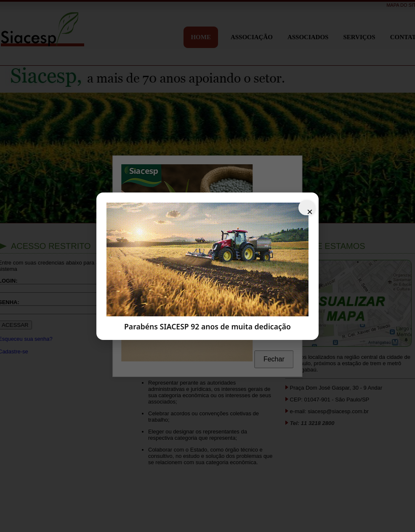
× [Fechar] (310, 211)
